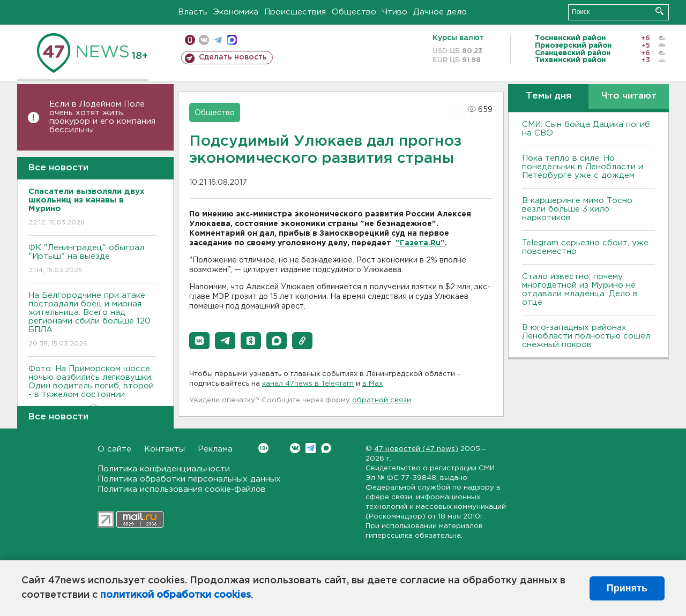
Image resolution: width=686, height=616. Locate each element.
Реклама (215, 449)
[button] (199, 341)
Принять (627, 588)
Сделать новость (233, 57)
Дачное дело (440, 12)
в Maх (372, 384)
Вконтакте (263, 448)
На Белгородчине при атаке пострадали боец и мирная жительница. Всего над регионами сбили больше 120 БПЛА (92, 320)
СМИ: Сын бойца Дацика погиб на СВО (586, 129)
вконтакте (204, 40)
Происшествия (295, 12)
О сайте (114, 449)
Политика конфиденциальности (164, 469)
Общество (354, 12)
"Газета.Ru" (420, 243)
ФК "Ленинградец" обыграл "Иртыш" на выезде (92, 260)
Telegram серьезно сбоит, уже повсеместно (585, 247)
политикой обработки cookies (176, 595)
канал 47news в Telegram (308, 384)
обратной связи (382, 400)
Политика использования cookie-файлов (182, 489)
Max (326, 448)
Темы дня (549, 96)
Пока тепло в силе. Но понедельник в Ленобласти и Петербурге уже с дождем (583, 167)
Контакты (165, 449)
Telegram (311, 448)
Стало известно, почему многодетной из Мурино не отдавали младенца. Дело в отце (580, 290)
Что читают (629, 96)
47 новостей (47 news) (416, 449)
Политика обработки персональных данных (189, 479)
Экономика (236, 12)
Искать (659, 11)
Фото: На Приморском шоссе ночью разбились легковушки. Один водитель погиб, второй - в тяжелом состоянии (92, 389)
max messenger (232, 40)
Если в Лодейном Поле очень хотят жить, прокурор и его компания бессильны (102, 117)
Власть (193, 12)
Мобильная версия (190, 40)
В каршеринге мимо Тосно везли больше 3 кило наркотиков (577, 209)
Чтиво (395, 12)
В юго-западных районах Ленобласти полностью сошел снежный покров (586, 336)
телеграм (218, 40)
